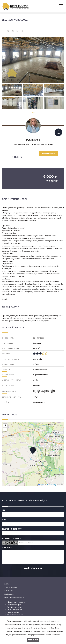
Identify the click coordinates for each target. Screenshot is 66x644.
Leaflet (41, 485)
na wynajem (16, 602)
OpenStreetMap (51, 485)
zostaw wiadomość (48, 154)
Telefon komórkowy (12, 529)
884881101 (18, 157)
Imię (4, 510)
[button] (33, 450)
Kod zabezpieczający (11, 539)
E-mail (5, 520)
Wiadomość (7, 548)
